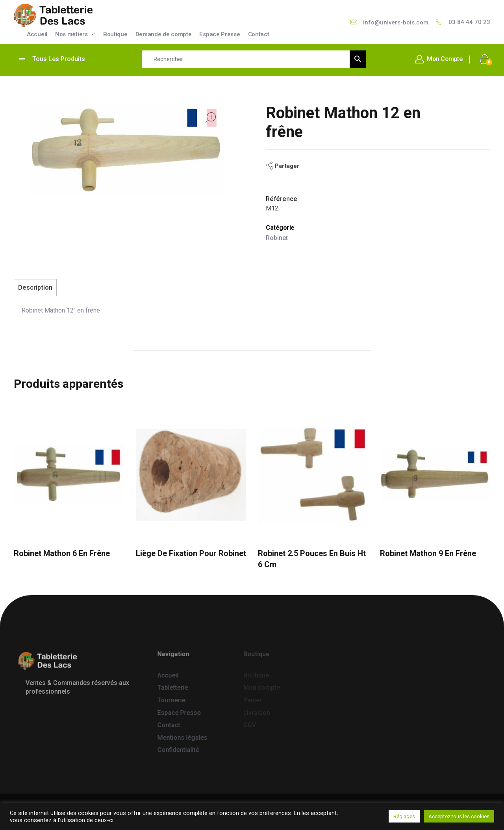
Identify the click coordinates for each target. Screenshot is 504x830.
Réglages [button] (404, 816)
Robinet (277, 238)
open (211, 117)
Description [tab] (35, 288)
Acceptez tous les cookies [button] (459, 816)
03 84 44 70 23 (469, 22)
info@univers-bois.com (396, 22)
